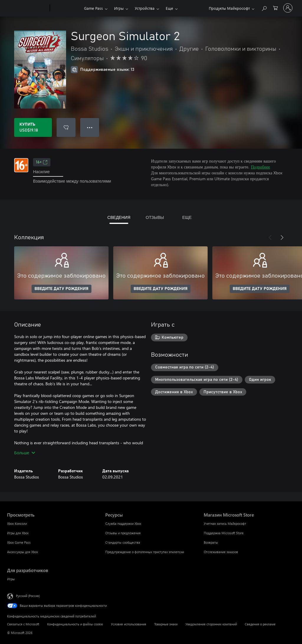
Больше (25, 453)
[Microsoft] (27, 8)
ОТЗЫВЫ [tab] (155, 217)
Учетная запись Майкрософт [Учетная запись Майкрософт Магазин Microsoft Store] (225, 523)
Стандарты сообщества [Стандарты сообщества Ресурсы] (123, 542)
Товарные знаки (166, 624)
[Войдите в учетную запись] (288, 8)
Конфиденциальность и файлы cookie (75, 624)
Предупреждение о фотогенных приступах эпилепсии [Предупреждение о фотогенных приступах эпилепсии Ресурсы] (145, 552)
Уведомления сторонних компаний (211, 624)
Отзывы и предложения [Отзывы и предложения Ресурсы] (123, 533)
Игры (119, 8)
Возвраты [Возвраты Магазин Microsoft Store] (211, 542)
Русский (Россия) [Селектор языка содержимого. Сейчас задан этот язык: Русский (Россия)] (28, 596)
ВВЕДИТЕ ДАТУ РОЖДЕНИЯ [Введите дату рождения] (61, 289)
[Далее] (282, 237)
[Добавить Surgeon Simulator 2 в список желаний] (66, 127)
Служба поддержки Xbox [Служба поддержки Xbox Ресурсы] (123, 523)
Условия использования (129, 624)
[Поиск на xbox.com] (264, 8)
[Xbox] (66, 8)
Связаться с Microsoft (23, 624)
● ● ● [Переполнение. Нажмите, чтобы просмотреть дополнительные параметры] (90, 127)
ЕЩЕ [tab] (187, 217)
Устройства (145, 8)
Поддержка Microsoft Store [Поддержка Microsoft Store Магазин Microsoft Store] (224, 533)
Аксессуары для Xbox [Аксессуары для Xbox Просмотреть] (23, 552)
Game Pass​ (93, 8)
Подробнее (261, 167)
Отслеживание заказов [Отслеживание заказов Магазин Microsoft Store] (221, 552)
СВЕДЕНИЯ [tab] (119, 217)
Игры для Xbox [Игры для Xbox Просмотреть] (18, 533)
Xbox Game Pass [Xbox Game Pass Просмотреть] (19, 542)
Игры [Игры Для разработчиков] (11, 579)
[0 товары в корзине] (275, 8)
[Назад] (270, 237)
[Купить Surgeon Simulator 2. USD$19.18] (33, 127)
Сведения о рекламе (260, 624)
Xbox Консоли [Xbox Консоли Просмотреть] (17, 523)
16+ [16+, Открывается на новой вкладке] (42, 162)
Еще (169, 8)
